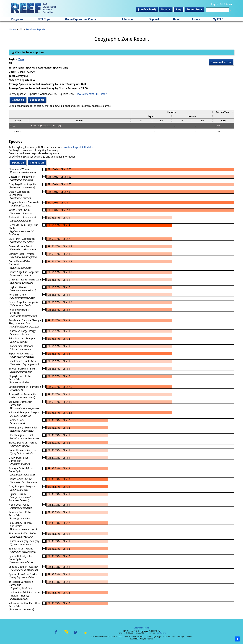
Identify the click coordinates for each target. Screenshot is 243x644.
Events (196, 19)
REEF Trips (44, 19)
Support (154, 19)
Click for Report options (29, 52)
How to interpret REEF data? (91, 94)
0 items (228, 4)
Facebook (56, 634)
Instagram (66, 634)
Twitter (76, 634)
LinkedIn (85, 634)
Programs (17, 19)
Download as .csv (221, 62)
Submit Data (194, 9)
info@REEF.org (160, 633)
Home (13, 29)
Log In (215, 4)
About (176, 19)
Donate (166, 9)
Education (128, 19)
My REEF (218, 19)
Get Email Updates (141, 628)
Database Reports (36, 29)
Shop (178, 9)
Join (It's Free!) (147, 9)
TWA (21, 59)
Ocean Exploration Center (81, 19)
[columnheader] (173, 112)
